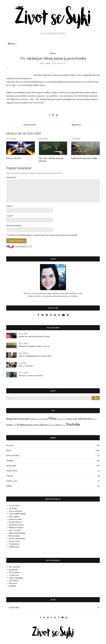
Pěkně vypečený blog (17, 532)
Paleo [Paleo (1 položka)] (15, 424)
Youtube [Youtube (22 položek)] (73, 423)
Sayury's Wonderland (17, 537)
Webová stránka (14, 224)
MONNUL (12, 585)
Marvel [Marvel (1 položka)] (94, 418)
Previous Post (30, 125)
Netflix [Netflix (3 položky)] (9, 423)
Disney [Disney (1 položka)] (38, 418)
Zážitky (9, 484)
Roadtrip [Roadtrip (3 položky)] (29, 423)
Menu (12, 44)
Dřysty (53, 53)
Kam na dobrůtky (13, 454)
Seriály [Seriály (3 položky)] (36, 423)
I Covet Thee (14, 574)
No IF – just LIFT (15, 529)
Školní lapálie (11, 464)
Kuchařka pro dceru (16, 523)
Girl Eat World (14, 571)
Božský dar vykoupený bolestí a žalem (34, 335)
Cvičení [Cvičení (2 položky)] (32, 418)
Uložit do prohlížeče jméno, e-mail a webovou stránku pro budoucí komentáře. (43, 234)
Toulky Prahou (12, 469)
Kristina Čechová (15, 521)
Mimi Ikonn (13, 582)
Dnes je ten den (14, 158)
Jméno (10, 205)
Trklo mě (10, 474)
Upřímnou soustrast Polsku (84, 158)
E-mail (10, 215)
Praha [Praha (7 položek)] (21, 423)
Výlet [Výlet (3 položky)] (58, 423)
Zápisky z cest (12, 479)
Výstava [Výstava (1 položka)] (63, 424)
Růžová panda (14, 534)
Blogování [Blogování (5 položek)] (12, 417)
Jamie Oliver (14, 579)
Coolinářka (13, 507)
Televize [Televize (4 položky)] (43, 423)
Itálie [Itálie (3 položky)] (75, 417)
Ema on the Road (15, 510)
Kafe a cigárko (14, 515)
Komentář (11, 177)
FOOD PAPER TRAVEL (17, 512)
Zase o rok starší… (26, 364)
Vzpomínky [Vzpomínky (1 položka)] (52, 424)
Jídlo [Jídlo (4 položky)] (80, 417)
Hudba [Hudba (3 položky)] (69, 417)
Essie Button (14, 568)
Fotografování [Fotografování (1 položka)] (61, 418)
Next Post (76, 125)
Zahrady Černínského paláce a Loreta (34, 345)
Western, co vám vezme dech (31, 374)
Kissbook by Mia (15, 518)
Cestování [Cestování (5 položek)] (23, 417)
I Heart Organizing (16, 576)
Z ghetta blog (14, 545)
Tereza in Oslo (14, 540)
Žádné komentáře (59, 63)
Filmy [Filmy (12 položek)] (53, 417)
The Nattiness (14, 543)
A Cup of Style (14, 504)
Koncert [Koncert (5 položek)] (87, 417)
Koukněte (10, 459)
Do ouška (10, 444)
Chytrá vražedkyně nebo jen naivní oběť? (35, 355)
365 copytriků (14, 565)
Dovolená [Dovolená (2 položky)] (44, 418)
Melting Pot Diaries (16, 526)
